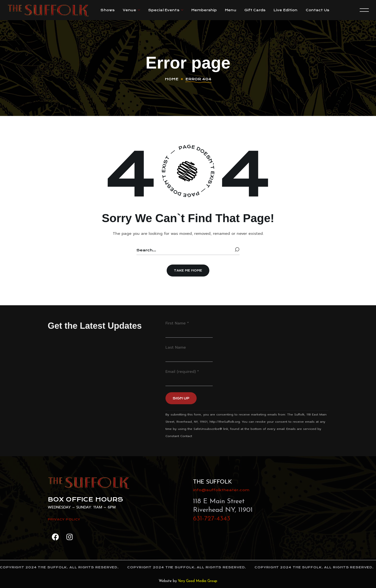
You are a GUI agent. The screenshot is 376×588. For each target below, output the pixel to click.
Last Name (176, 347)
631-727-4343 (212, 519)
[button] (188, 271)
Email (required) (182, 372)
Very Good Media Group (198, 581)
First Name (177, 323)
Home (172, 79)
